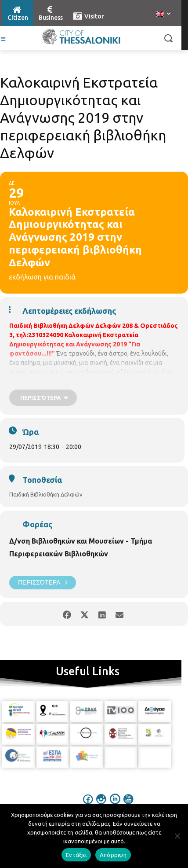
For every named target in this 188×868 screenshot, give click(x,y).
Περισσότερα (43, 583)
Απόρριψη (113, 855)
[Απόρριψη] (177, 836)
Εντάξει (76, 855)
